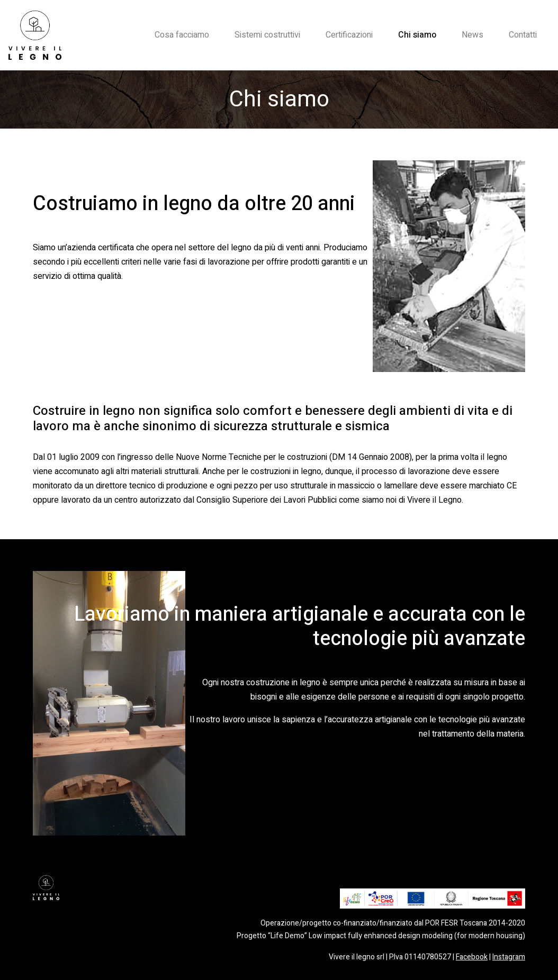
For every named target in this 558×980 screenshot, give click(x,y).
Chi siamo (417, 35)
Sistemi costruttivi (267, 35)
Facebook (472, 957)
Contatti (523, 35)
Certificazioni (349, 35)
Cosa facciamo (182, 35)
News (472, 35)
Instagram (509, 957)
